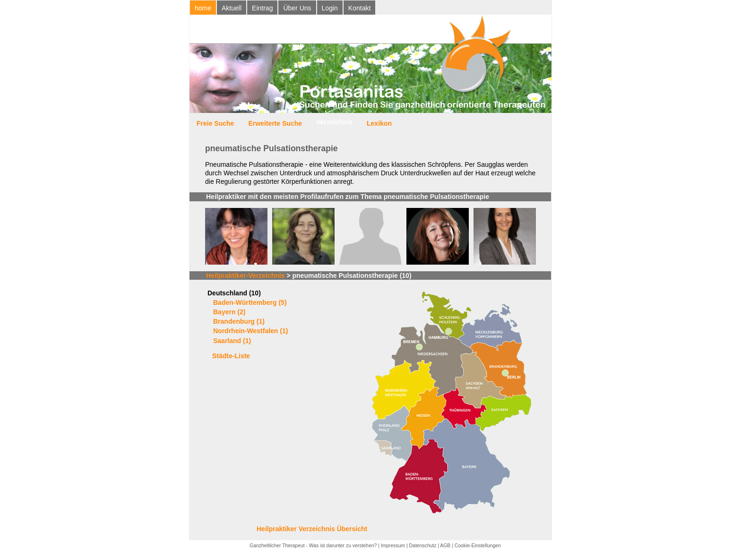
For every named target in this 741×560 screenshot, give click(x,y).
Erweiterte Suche (275, 123)
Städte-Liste (231, 356)
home (203, 8)
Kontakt (359, 8)
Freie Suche (215, 123)
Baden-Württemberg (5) (250, 302)
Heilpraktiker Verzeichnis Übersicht (312, 529)
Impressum (393, 546)
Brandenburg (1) (239, 321)
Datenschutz (423, 546)
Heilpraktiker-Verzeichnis (246, 276)
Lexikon (379, 123)
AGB (445, 546)
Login (330, 8)
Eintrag (262, 8)
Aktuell (232, 8)
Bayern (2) (229, 312)
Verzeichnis (334, 122)
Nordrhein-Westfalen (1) (250, 331)
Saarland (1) (232, 341)
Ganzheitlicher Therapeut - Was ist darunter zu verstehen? (313, 546)
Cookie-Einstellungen (478, 546)
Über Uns (297, 8)
